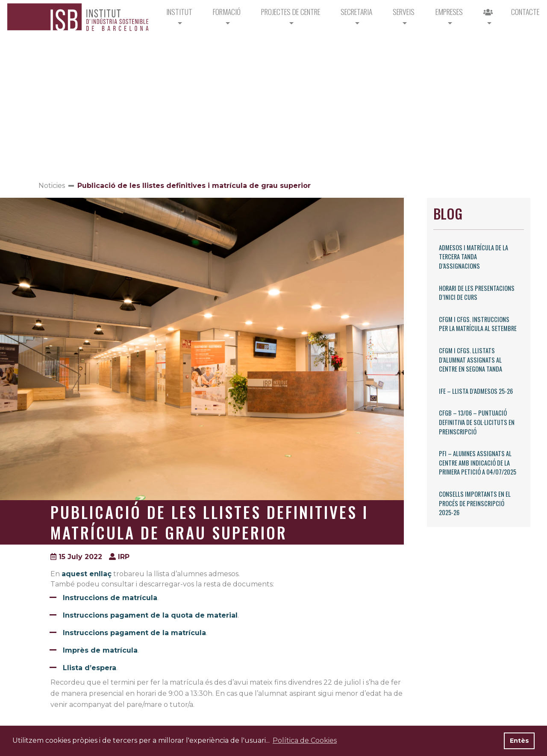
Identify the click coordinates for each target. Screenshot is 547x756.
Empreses (449, 12)
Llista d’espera (90, 668)
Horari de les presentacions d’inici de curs (477, 293)
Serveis (404, 12)
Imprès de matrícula (100, 650)
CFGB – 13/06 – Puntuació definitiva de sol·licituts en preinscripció (477, 422)
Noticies (52, 186)
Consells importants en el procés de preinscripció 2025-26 (475, 503)
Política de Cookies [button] (305, 740)
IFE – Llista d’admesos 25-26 (476, 391)
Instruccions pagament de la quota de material (150, 615)
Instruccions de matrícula (110, 598)
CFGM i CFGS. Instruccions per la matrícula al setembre (478, 324)
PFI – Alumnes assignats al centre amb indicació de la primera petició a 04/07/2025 (478, 463)
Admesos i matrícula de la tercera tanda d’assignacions (473, 257)
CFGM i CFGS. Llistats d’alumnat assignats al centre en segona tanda (471, 360)
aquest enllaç (87, 574)
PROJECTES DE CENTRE (291, 12)
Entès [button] (519, 741)
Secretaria (356, 12)
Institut (179, 12)
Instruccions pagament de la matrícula (134, 633)
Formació (227, 12)
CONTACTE (525, 12)
